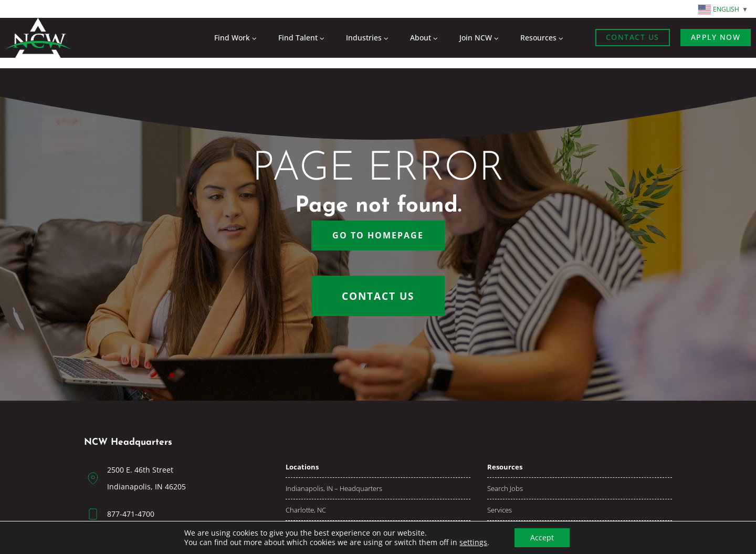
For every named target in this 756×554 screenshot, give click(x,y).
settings (473, 542)
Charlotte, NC (306, 510)
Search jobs (505, 488)
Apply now (716, 37)
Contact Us (633, 37)
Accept (542, 537)
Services (500, 510)
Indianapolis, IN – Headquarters (334, 488)
